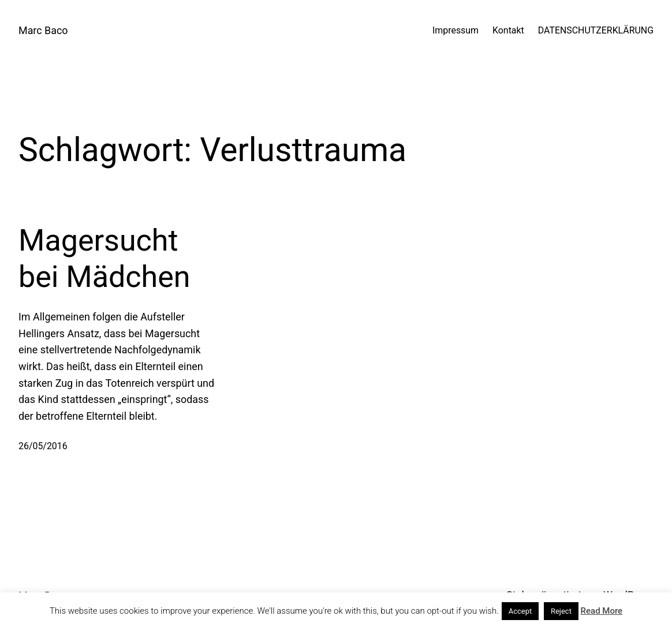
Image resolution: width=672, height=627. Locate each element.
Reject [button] (561, 611)
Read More (602, 611)
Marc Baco (43, 30)
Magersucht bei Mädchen (104, 258)
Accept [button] (520, 611)
